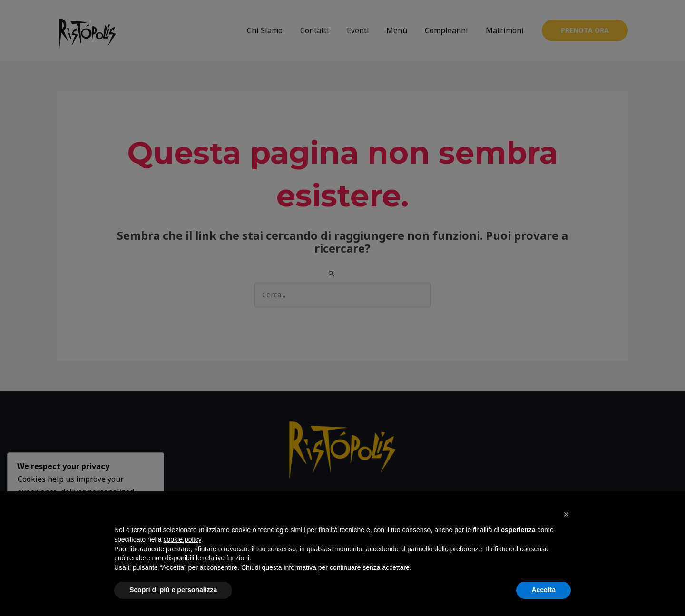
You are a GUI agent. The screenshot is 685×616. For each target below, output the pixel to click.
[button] (566, 514)
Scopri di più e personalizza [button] (173, 590)
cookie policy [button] (182, 539)
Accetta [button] (543, 590)
